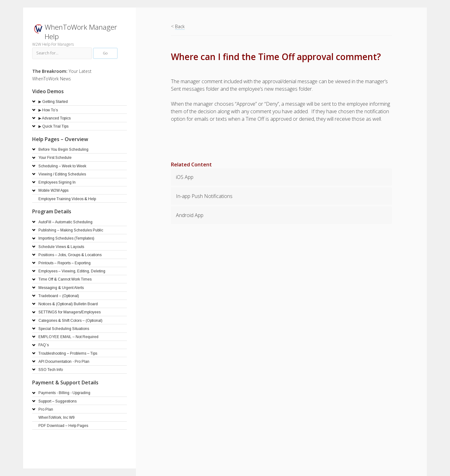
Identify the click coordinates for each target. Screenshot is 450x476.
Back (180, 26)
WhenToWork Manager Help (81, 32)
